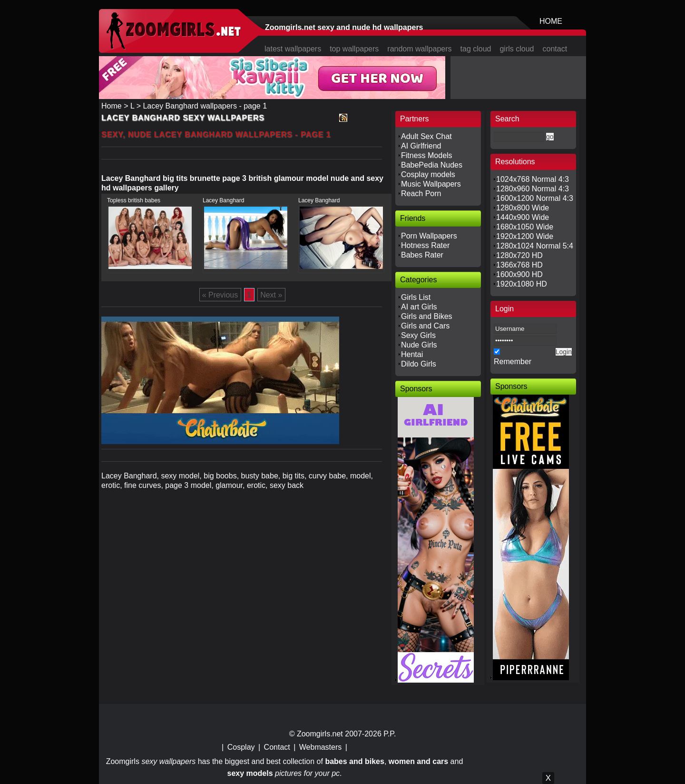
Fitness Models (427, 155)
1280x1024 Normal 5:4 (535, 246)
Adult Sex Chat (426, 136)
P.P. (390, 734)
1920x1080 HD (522, 284)
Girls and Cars (425, 326)
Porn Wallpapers (429, 236)
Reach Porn (421, 194)
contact (555, 49)
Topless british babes (134, 200)
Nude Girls (419, 345)
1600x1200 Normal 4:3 (535, 198)
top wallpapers (354, 49)
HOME (551, 21)
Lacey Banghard (223, 200)
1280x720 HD (519, 255)
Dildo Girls (419, 364)
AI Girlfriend (421, 146)
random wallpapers (419, 49)
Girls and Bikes (427, 316)
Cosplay (241, 747)
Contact (277, 747)
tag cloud (476, 49)
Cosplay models (428, 174)
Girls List (416, 297)
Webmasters (321, 747)
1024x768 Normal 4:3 (533, 179)
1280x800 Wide (523, 208)
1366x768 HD (519, 265)
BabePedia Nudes (432, 165)
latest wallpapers (293, 49)
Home (112, 106)
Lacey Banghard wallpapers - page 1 (205, 106)
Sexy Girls (418, 335)
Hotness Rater (425, 245)
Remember (513, 362)
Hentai (412, 354)
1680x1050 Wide (525, 227)
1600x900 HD (519, 274)
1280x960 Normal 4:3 (533, 189)
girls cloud (517, 49)
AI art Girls (419, 307)
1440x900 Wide (523, 217)
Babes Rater (422, 255)
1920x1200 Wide (525, 236)
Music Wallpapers (431, 184)
